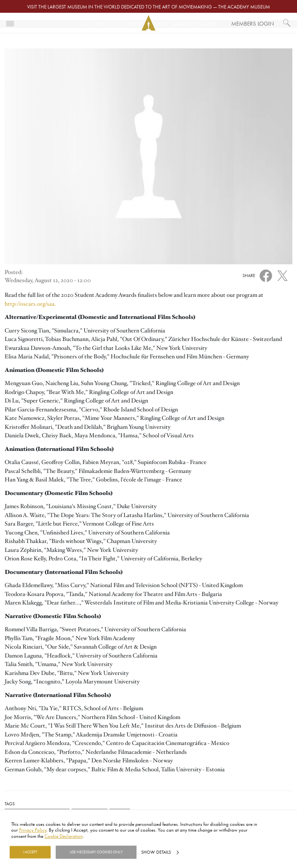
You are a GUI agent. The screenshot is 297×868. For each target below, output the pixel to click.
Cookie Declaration (64, 836)
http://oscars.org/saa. (30, 304)
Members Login (253, 23)
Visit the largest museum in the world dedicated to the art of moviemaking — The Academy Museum (148, 7)
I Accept (30, 852)
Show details (156, 852)
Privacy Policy (33, 830)
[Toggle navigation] (10, 23)
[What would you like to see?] (287, 23)
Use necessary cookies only (96, 852)
